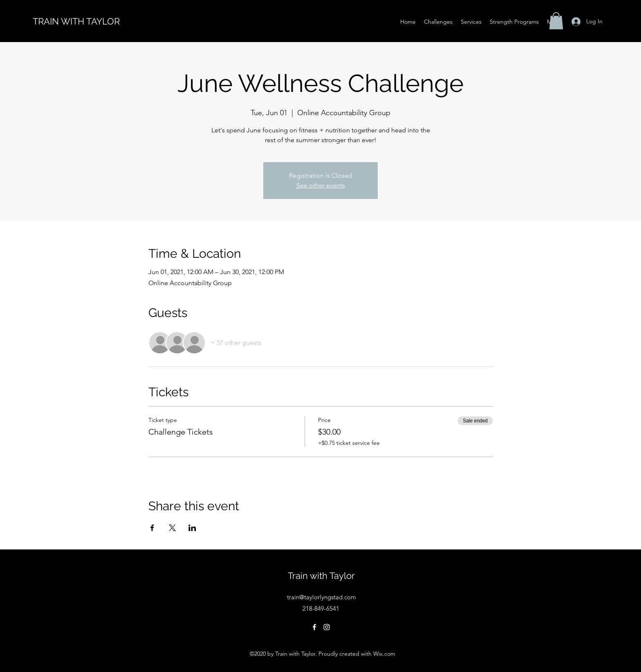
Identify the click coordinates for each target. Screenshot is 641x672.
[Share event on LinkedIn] (192, 528)
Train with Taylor (321, 576)
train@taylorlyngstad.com (322, 597)
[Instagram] (327, 627)
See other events (321, 185)
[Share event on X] (172, 528)
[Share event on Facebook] (152, 528)
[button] (556, 21)
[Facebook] (314, 627)
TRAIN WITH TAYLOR (76, 21)
